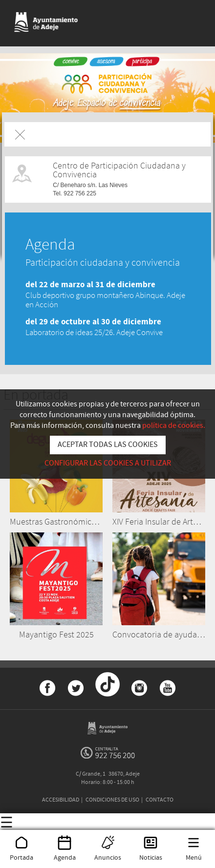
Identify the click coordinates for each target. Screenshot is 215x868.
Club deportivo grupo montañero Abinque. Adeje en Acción (105, 300)
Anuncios (107, 853)
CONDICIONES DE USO (112, 800)
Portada (21, 853)
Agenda (64, 853)
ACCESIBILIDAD (61, 800)
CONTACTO (160, 800)
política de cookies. (174, 426)
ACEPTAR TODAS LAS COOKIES (108, 445)
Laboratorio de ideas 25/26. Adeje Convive (94, 332)
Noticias (150, 853)
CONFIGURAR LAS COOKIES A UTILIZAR (108, 463)
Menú (193, 853)
